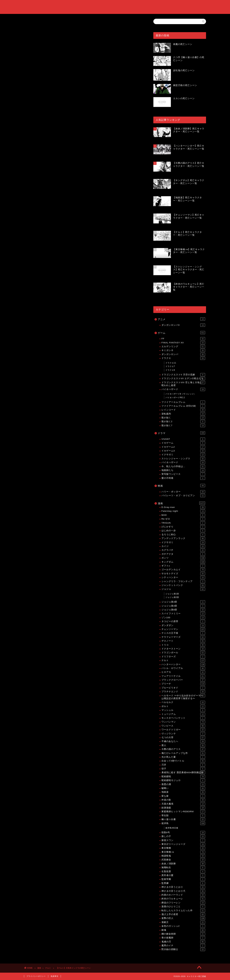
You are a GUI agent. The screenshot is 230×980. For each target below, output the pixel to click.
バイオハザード (183, 389)
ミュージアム (183, 714)
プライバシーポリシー (36, 976)
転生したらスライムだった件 (183, 911)
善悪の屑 (183, 784)
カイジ (183, 546)
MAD (183, 515)
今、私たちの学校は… (183, 466)
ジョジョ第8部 (183, 610)
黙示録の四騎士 (183, 949)
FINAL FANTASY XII (183, 343)
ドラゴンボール (183, 653)
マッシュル (183, 710)
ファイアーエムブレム (183, 402)
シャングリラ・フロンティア (183, 581)
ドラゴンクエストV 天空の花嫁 (183, 375)
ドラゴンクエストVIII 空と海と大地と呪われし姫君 (183, 384)
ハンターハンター (183, 664)
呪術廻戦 (183, 777)
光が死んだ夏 (183, 757)
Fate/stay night (183, 511)
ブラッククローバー (183, 680)
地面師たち (183, 470)
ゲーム (181, 333)
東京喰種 (183, 848)
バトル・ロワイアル (183, 668)
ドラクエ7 (170, 366)
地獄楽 (183, 792)
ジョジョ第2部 (172, 597)
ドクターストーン (183, 649)
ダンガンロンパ (183, 354)
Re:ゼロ (183, 519)
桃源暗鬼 (183, 856)
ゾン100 (183, 618)
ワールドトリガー (183, 730)
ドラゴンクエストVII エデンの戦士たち (183, 379)
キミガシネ (183, 350)
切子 (183, 769)
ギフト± (183, 566)
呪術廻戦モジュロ (183, 780)
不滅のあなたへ (183, 741)
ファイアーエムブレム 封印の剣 (183, 406)
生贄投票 (183, 872)
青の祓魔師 (183, 938)
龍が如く (183, 418)
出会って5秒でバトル (183, 761)
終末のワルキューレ (183, 899)
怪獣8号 (183, 833)
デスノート (183, 641)
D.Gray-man (183, 507)
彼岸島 (183, 823)
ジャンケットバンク (183, 585)
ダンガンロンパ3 (183, 325)
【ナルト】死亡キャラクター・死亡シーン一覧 (62, 238)
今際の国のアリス (183, 749)
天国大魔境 (183, 804)
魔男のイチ (183, 946)
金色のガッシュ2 (183, 926)
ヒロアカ (183, 672)
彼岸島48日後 (172, 828)
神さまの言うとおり (183, 887)
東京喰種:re (183, 852)
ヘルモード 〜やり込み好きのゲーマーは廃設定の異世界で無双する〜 (183, 697)
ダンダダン (183, 625)
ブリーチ (183, 684)
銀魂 (183, 930)
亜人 (183, 745)
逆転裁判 (183, 414)
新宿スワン (183, 840)
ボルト (183, 706)
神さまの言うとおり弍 (183, 891)
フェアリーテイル (183, 676)
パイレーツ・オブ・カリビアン (183, 496)
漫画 (181, 503)
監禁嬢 (183, 883)
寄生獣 (183, 816)
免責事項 (54, 976)
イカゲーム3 (183, 451)
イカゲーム (183, 443)
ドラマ (181, 433)
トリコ (183, 645)
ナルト (28, 23)
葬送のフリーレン (183, 903)
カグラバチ (183, 550)
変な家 (183, 796)
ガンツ (183, 558)
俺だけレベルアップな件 (183, 753)
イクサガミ (183, 455)
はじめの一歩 (183, 531)
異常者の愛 (183, 875)
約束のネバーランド (183, 895)
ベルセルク (183, 702)
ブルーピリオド (183, 688)
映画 (181, 486)
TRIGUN (183, 523)
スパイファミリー (183, 614)
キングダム (183, 562)
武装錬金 (183, 860)
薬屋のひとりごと (183, 907)
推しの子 (183, 836)
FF (183, 339)
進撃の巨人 (183, 918)
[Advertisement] (84, 127)
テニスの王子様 (183, 633)
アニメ (181, 319)
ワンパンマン (183, 722)
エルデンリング (183, 347)
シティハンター (183, 577)
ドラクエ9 (170, 370)
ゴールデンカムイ (183, 570)
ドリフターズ (183, 657)
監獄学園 (183, 879)
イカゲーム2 (183, 447)
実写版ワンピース (183, 474)
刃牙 (183, 765)
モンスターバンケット (183, 718)
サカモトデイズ (183, 574)
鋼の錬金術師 (183, 934)
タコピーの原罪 (183, 621)
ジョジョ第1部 (172, 594)
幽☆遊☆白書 (183, 819)
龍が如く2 (183, 422)
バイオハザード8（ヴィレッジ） (181, 394)
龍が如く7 (183, 426)
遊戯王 (183, 922)
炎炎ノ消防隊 (183, 864)
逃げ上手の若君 (183, 914)
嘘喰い (183, 788)
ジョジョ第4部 (183, 606)
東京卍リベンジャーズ (183, 844)
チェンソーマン (183, 629)
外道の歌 (183, 800)
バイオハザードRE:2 (175, 398)
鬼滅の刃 (183, 942)
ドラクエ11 (171, 363)
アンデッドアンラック (183, 538)
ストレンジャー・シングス (183, 459)
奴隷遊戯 (183, 808)
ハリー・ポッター (183, 492)
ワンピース (183, 726)
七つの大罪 (183, 738)
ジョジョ (183, 589)
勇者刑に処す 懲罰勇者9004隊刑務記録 (183, 773)
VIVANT (183, 439)
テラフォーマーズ (183, 637)
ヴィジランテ (183, 734)
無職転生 (183, 868)
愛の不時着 (183, 478)
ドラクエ (183, 358)
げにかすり (183, 527)
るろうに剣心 (183, 535)
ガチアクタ (183, 554)
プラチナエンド (183, 692)
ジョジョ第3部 (183, 602)
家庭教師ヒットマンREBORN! (183, 812)
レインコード (183, 410)
